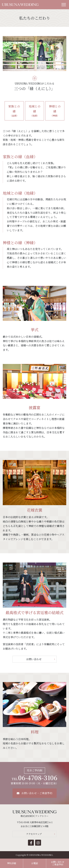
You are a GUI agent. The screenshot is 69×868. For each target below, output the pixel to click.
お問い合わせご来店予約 (58, 863)
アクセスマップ (34, 834)
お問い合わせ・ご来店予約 (34, 793)
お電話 (35, 863)
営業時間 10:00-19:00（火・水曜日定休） (34, 779)
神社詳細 (12, 863)
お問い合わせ (34, 659)
